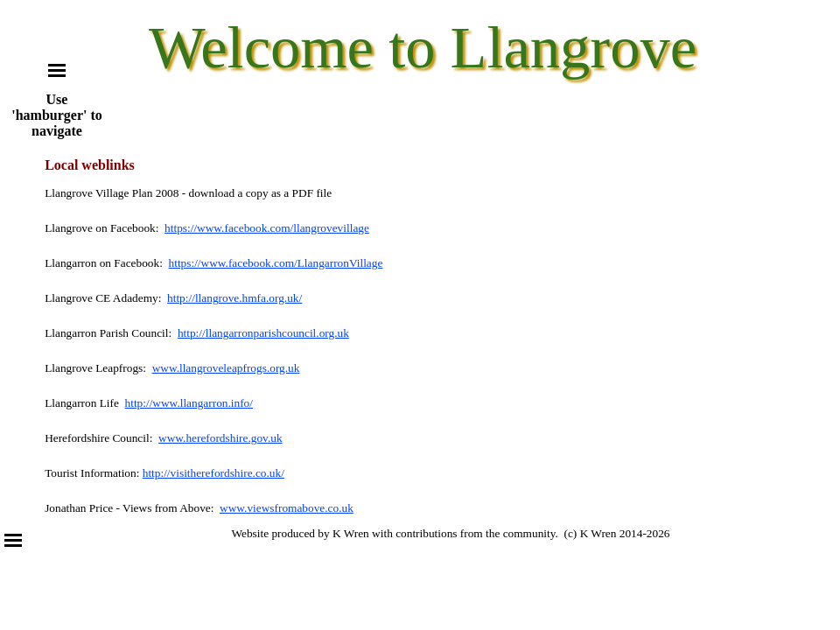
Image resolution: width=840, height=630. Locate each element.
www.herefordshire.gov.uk (220, 438)
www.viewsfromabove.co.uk (287, 508)
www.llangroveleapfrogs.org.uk (226, 368)
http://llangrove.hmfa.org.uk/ (234, 298)
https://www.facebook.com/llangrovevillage (267, 228)
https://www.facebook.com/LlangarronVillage (276, 263)
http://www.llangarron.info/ (189, 403)
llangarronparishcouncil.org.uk (277, 333)
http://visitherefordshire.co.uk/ (213, 473)
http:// (192, 333)
